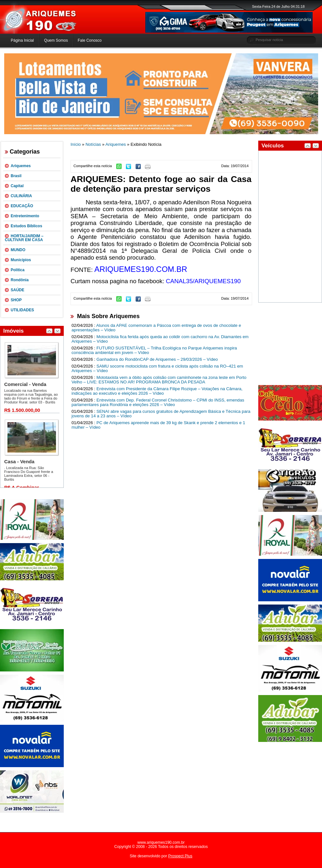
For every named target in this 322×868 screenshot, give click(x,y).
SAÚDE (17, 290)
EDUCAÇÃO (22, 206)
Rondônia (20, 280)
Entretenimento (25, 216)
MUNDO (18, 250)
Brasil (16, 176)
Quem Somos (56, 40)
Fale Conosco (90, 40)
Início (76, 144)
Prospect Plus (180, 856)
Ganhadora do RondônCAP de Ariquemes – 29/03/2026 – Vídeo (157, 359)
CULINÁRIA (21, 196)
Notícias (93, 144)
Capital (17, 186)
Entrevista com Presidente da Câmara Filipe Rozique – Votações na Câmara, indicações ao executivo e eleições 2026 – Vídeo (157, 391)
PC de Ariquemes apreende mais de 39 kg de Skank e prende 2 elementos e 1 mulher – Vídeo (158, 425)
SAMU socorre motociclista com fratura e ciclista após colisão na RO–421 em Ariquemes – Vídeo (157, 369)
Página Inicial (22, 40)
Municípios (21, 260)
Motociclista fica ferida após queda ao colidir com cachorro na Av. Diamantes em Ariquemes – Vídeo (160, 339)
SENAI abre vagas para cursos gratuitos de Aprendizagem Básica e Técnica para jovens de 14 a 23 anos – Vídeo (161, 414)
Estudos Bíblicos (26, 226)
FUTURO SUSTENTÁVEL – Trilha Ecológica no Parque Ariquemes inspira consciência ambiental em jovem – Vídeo (154, 350)
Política (18, 270)
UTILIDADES (22, 310)
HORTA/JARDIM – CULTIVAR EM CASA (24, 238)
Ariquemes (21, 166)
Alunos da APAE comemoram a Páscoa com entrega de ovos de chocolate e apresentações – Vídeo (156, 328)
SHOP (16, 300)
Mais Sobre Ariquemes (108, 316)
